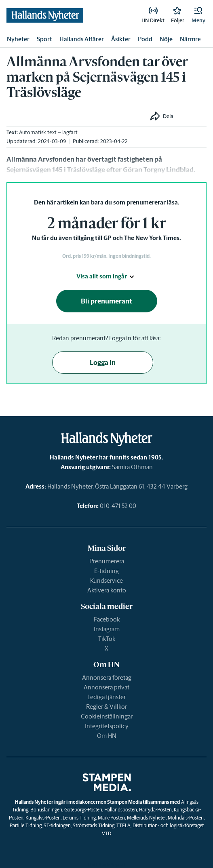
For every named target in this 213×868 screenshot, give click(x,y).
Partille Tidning (26, 825)
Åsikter (121, 39)
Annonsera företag (107, 677)
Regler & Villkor (106, 707)
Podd (145, 39)
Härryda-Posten (155, 810)
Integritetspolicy (107, 726)
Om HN (107, 736)
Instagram (107, 629)
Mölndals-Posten (186, 818)
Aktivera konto (107, 590)
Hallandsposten (121, 810)
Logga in (103, 362)
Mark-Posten (111, 818)
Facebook (107, 619)
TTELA (123, 825)
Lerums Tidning (79, 818)
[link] (153, 15)
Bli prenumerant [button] (106, 301)
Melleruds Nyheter (146, 818)
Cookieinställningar (107, 716)
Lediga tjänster (106, 697)
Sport (44, 39)
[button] (198, 15)
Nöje (166, 39)
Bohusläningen (46, 810)
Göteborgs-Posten (83, 810)
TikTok (107, 639)
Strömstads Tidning (94, 825)
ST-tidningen (57, 825)
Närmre (190, 39)
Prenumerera (107, 561)
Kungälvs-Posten (43, 818)
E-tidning (106, 571)
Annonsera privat (106, 687)
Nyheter (18, 39)
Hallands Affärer (82, 39)
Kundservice (106, 580)
